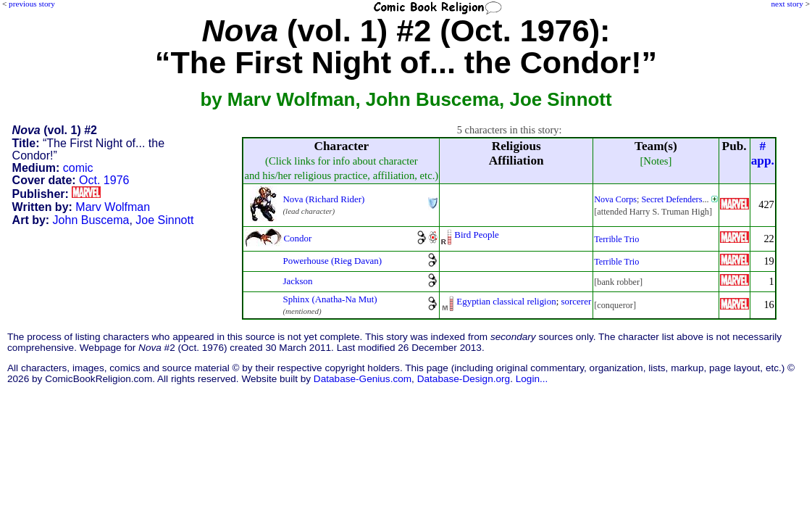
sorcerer (577, 301)
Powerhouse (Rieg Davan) (332, 261)
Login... (532, 379)
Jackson (297, 281)
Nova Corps (615, 199)
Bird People (477, 235)
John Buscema (91, 220)
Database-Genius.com (363, 379)
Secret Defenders (672, 199)
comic (78, 168)
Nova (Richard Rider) (323, 199)
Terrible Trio (616, 239)
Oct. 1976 (104, 180)
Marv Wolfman (113, 207)
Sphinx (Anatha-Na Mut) (330, 299)
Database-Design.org (464, 379)
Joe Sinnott (164, 220)
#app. (763, 153)
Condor (297, 238)
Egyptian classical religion (506, 301)
